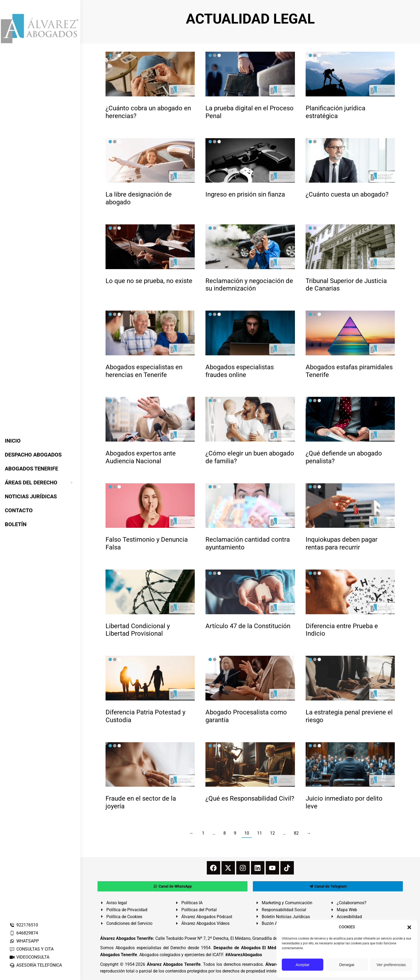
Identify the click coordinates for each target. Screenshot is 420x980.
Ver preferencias (391, 965)
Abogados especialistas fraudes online (240, 371)
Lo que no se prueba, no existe (149, 281)
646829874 (24, 933)
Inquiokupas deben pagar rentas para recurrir (342, 543)
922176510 (24, 925)
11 (260, 833)
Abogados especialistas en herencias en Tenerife (144, 371)
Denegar (347, 965)
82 (296, 833)
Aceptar (303, 965)
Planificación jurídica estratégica (335, 112)
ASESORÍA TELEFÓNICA (36, 965)
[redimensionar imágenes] (150, 74)
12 (272, 833)
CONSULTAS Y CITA (31, 949)
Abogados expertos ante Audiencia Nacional (141, 457)
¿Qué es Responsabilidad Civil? (250, 798)
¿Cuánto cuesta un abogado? (347, 194)
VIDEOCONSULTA (29, 957)
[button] (409, 927)
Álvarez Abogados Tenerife (174, 964)
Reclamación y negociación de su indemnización (249, 285)
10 (247, 833)
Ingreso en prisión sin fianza (245, 194)
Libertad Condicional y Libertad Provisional (138, 630)
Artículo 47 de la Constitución (248, 626)
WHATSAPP (24, 941)
